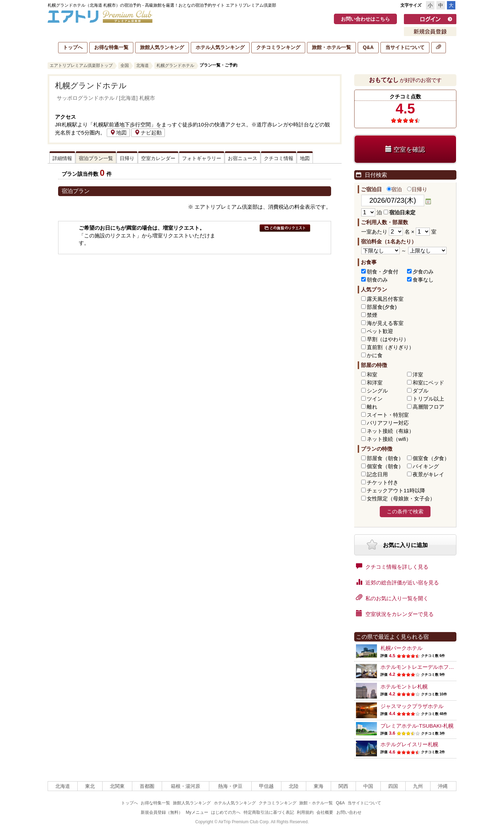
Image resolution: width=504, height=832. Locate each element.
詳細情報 (62, 158)
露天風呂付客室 (385, 299)
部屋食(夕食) (382, 307)
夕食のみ (423, 272)
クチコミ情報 (279, 158)
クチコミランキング (278, 47)
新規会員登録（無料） (162, 812)
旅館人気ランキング (162, 47)
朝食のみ (377, 280)
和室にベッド (428, 383)
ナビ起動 (148, 133)
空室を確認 (405, 149)
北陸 (294, 786)
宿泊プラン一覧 (96, 158)
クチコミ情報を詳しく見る (392, 566)
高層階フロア (428, 407)
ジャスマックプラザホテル (412, 706)
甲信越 (266, 786)
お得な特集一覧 (111, 47)
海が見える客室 (385, 323)
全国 (125, 65)
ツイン (375, 399)
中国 (368, 786)
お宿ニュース (243, 158)
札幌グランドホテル (175, 65)
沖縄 (443, 786)
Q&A (368, 47)
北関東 (117, 786)
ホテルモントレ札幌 (404, 687)
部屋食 (385, 458)
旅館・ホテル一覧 (331, 47)
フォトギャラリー (202, 158)
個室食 (431, 458)
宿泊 (394, 189)
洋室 (418, 375)
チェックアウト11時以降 (396, 490)
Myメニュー (197, 812)
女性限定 (401, 498)
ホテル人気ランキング (220, 47)
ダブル (421, 391)
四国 (393, 786)
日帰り (127, 158)
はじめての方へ (226, 812)
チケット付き (383, 482)
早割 (388, 339)
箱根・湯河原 (185, 786)
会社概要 (325, 812)
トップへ (73, 47)
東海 (318, 786)
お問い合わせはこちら (365, 19)
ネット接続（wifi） (389, 439)
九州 (418, 786)
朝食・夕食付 (383, 272)
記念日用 (377, 474)
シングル (377, 391)
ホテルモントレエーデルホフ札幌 (420, 667)
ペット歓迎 (380, 331)
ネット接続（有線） (390, 431)
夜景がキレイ (428, 474)
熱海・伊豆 (230, 786)
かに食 (375, 355)
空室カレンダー (158, 158)
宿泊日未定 (400, 212)
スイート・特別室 (388, 415)
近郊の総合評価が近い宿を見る (397, 582)
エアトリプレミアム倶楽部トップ (81, 65)
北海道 (142, 65)
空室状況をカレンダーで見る (395, 613)
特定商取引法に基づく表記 (269, 812)
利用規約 (305, 812)
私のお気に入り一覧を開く (392, 598)
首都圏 (147, 786)
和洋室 (375, 383)
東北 (90, 786)
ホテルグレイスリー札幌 (409, 744)
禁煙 (372, 315)
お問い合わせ (349, 812)
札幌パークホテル (401, 648)
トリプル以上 (428, 399)
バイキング (426, 466)
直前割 (390, 347)
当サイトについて (405, 47)
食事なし (423, 280)
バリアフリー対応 (388, 423)
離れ (372, 407)
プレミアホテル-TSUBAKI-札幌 (417, 726)
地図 (118, 133)
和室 (372, 375)
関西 (343, 786)
